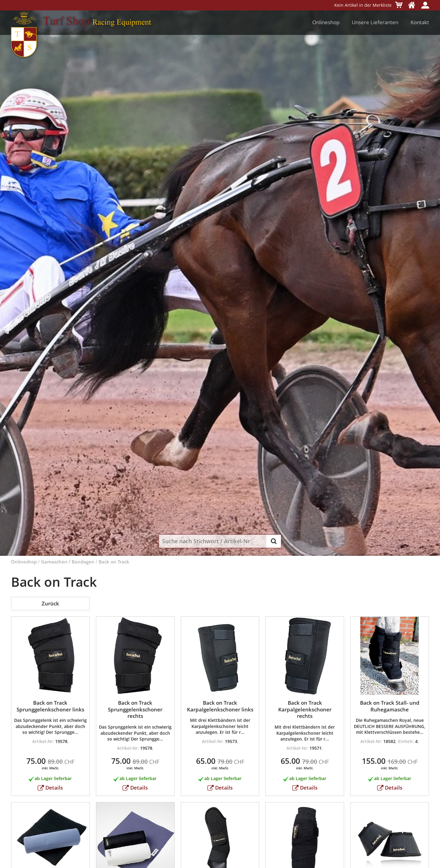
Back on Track (114, 562)
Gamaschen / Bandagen (68, 562)
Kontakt (420, 22)
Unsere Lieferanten (375, 22)
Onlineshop (326, 22)
